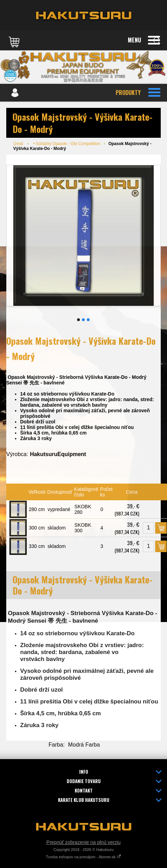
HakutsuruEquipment (58, 454)
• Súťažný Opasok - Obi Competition (67, 144)
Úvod (18, 144)
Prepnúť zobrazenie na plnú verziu (84, 842)
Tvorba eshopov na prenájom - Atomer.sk (83, 857)
